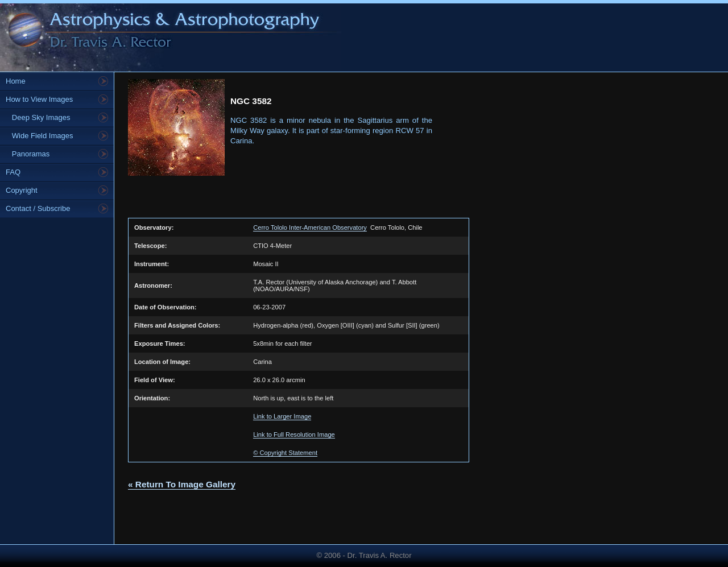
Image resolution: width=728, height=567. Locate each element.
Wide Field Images (40, 136)
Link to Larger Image (282, 416)
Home (16, 81)
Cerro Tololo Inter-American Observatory (310, 227)
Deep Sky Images (38, 117)
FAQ (13, 172)
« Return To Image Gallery (182, 484)
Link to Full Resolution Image (294, 434)
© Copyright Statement (285, 453)
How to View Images (39, 99)
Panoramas (28, 154)
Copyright (22, 190)
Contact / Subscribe (38, 208)
